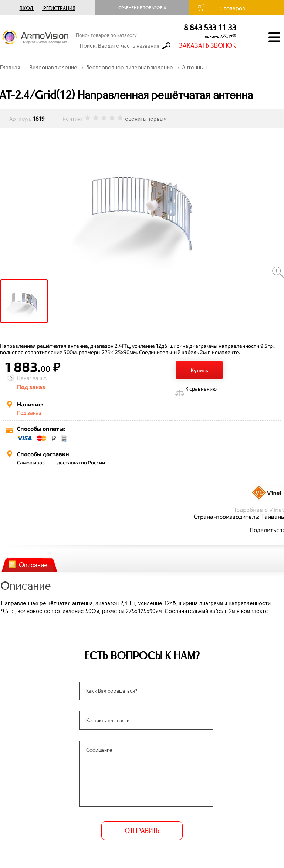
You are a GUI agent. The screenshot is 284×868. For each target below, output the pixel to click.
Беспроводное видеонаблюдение (130, 67)
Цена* (24, 378)
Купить (199, 370)
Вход (26, 8)
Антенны (193, 67)
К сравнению (201, 389)
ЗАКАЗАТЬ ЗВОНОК (207, 45)
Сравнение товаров (142, 8)
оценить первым (146, 119)
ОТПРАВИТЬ (142, 831)
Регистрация (59, 8)
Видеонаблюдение (53, 67)
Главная (10, 67)
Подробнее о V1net (258, 509)
